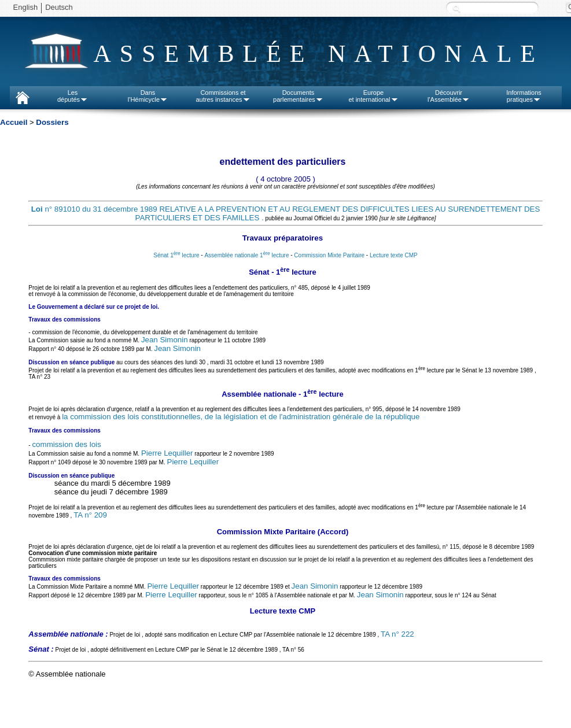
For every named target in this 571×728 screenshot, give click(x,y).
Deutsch (59, 7)
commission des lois (66, 444)
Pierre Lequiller (167, 453)
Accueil (14, 122)
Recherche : (456, 8)
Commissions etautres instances (223, 96)
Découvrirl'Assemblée (449, 96)
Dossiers (52, 122)
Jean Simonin (165, 340)
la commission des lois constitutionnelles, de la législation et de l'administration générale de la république (241, 417)
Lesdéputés (73, 96)
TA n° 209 (90, 515)
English (26, 7)
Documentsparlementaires (298, 96)
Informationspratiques (524, 96)
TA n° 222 (397, 634)
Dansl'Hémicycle (148, 96)
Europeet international (373, 96)
